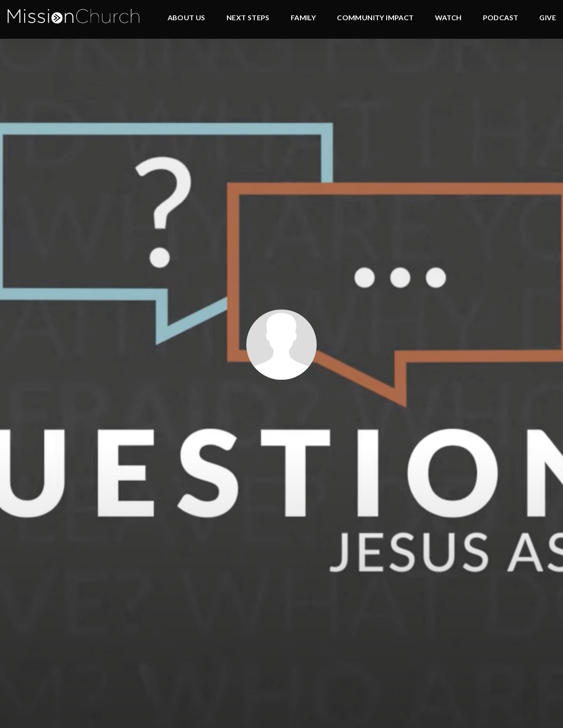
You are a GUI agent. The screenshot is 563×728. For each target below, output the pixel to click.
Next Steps (248, 18)
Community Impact (375, 18)
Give (548, 18)
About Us (186, 18)
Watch (448, 18)
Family (303, 18)
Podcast (501, 18)
